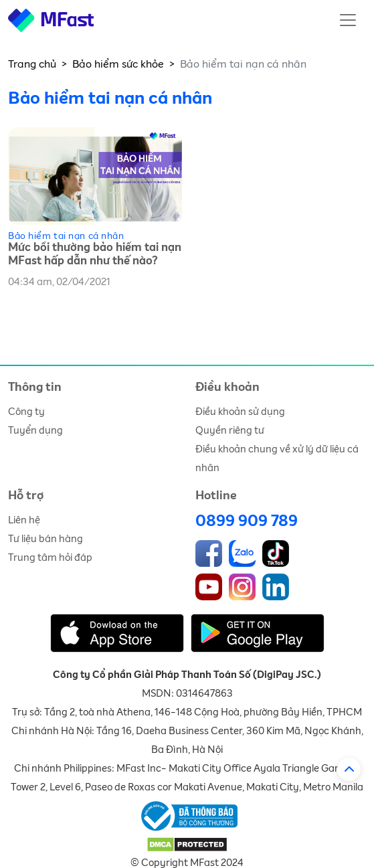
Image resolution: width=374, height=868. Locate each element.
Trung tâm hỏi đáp (50, 558)
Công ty (26, 412)
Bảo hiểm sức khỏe (118, 64)
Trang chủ (32, 64)
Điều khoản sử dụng (240, 412)
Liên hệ (24, 520)
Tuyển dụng (35, 431)
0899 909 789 (247, 521)
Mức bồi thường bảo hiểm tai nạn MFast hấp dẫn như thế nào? (95, 255)
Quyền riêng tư (230, 431)
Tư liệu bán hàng (45, 539)
